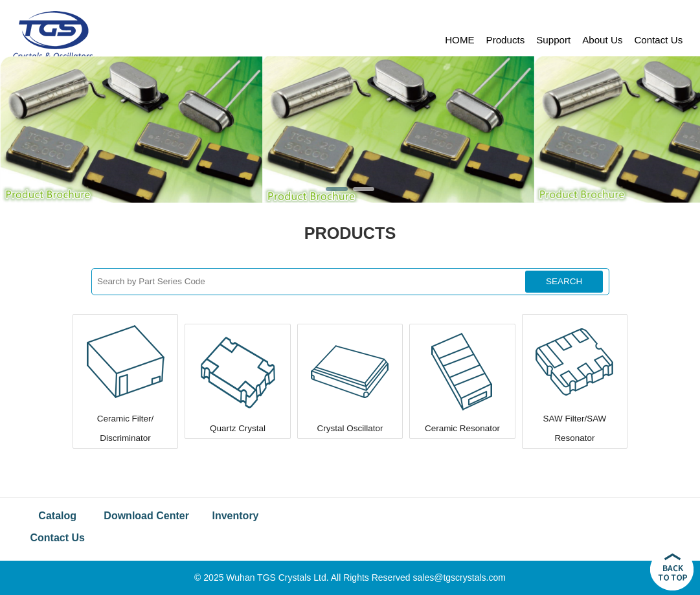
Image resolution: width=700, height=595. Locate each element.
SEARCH (564, 281)
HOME (459, 40)
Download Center (146, 516)
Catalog (57, 516)
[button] (337, 189)
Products (506, 40)
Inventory (236, 516)
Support (553, 40)
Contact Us (658, 40)
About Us (602, 40)
